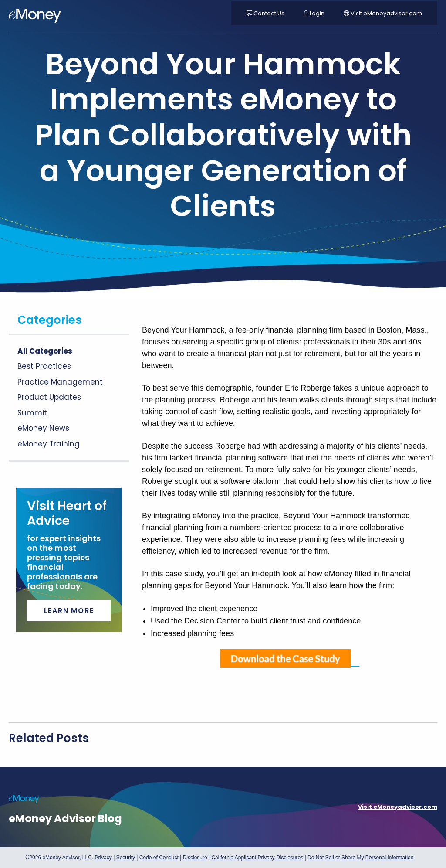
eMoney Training (49, 444)
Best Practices (44, 366)
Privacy (104, 858)
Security (126, 858)
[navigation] (35, 17)
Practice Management (60, 382)
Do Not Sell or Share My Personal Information (360, 859)
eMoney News (43, 428)
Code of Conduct (159, 858)
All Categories (45, 351)
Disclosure (195, 858)
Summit (32, 413)
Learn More (69, 611)
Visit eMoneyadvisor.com (398, 807)
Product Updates (49, 397)
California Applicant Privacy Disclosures (257, 858)
